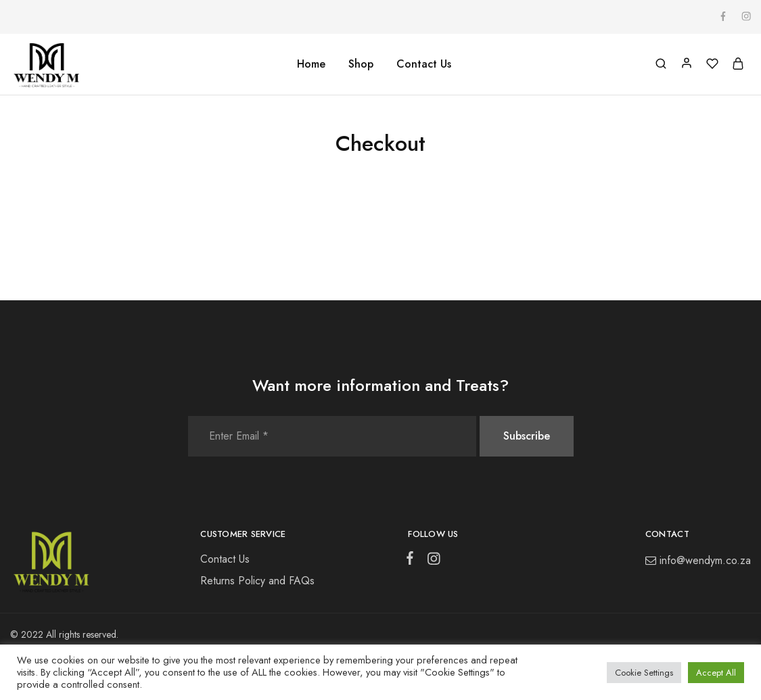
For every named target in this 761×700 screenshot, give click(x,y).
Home (311, 64)
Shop (361, 64)
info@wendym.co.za (705, 560)
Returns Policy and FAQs (257, 581)
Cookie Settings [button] (644, 673)
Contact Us (424, 64)
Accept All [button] (716, 673)
